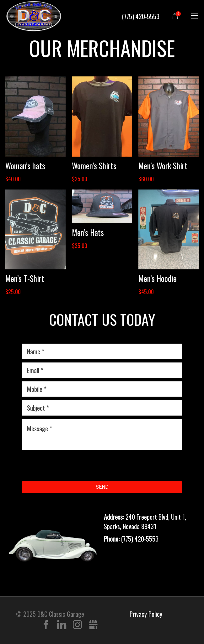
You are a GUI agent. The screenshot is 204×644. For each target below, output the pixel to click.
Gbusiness (93, 625)
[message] (102, 434)
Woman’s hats (25, 166)
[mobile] (102, 389)
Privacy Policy (146, 614)
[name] (102, 351)
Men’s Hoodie (158, 278)
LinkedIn (62, 625)
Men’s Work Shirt (163, 166)
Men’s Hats (88, 232)
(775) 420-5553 (141, 16)
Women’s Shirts (94, 166)
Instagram (77, 625)
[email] (102, 370)
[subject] (102, 408)
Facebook (46, 625)
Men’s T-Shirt (25, 278)
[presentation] (70, 465)
